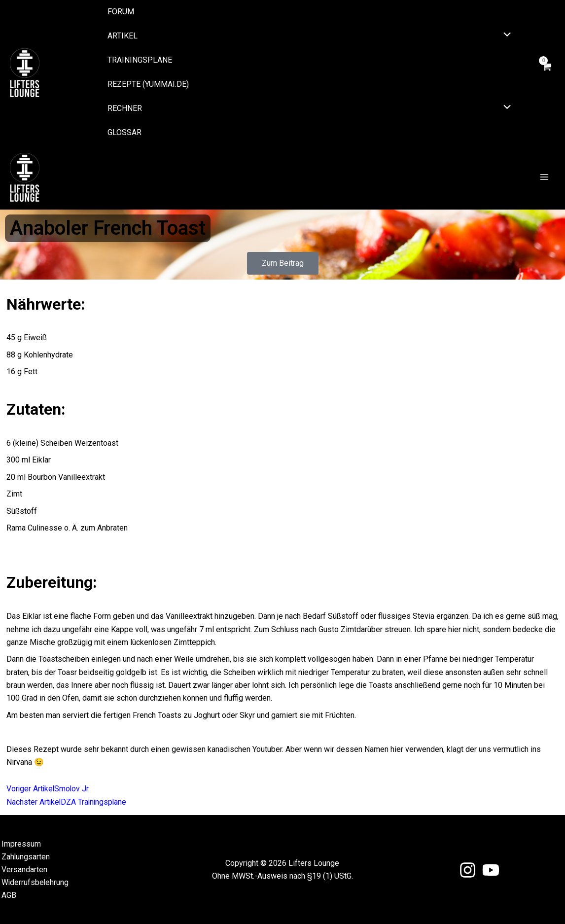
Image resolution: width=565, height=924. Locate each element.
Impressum (20, 843)
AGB (7, 895)
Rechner (125, 108)
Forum (121, 12)
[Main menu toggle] (544, 178)
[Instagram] (468, 870)
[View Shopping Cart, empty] (547, 72)
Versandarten (23, 869)
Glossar (124, 132)
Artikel (123, 36)
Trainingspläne (140, 60)
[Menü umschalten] (505, 36)
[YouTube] (491, 870)
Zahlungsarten (24, 856)
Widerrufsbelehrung (34, 882)
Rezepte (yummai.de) (148, 84)
